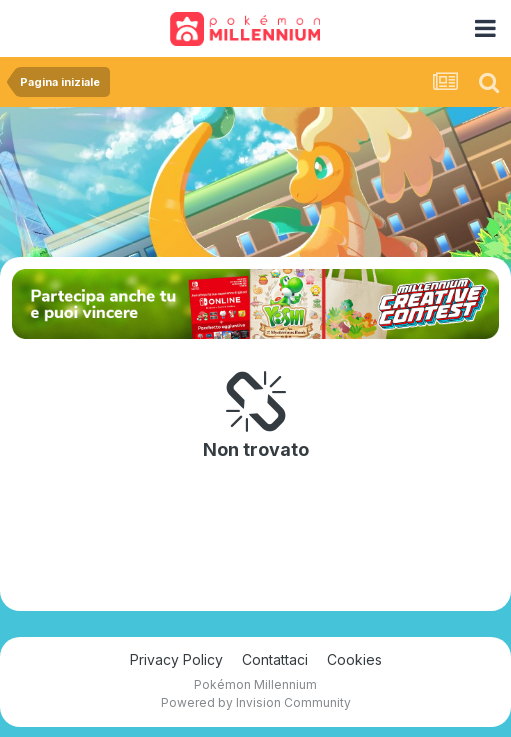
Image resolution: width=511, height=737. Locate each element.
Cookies (354, 659)
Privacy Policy (176, 659)
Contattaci (275, 659)
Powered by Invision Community (256, 702)
